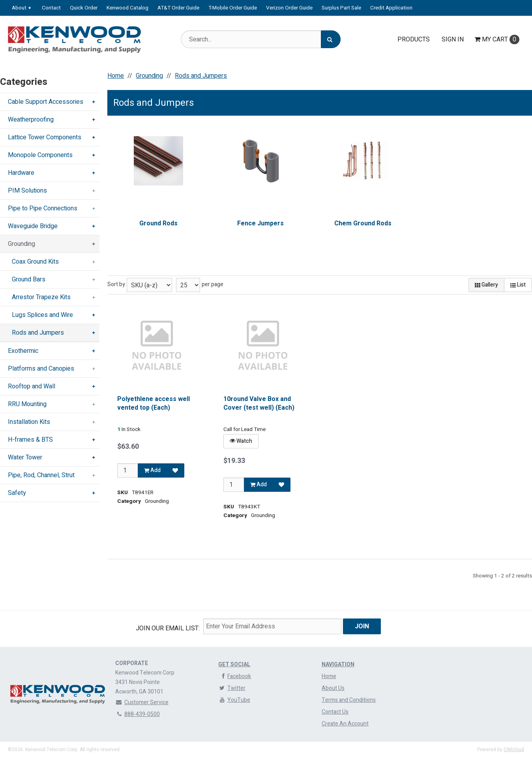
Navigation (338, 664)
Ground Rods (158, 223)
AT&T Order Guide (178, 8)
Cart (497, 39)
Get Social (234, 664)
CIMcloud (514, 750)
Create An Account (345, 724)
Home (329, 676)
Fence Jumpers (261, 223)
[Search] (331, 39)
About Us (333, 688)
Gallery (486, 285)
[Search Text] (260, 39)
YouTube (234, 700)
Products (414, 39)
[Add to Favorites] (176, 470)
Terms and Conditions (349, 700)
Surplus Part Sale (341, 8)
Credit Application (391, 8)
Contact (51, 8)
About (19, 8)
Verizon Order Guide (289, 8)
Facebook (235, 676)
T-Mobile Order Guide (233, 8)
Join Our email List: (168, 628)
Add (153, 470)
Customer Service (142, 702)
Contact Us (335, 712)
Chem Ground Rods (363, 223)
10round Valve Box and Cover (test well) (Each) (259, 404)
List (518, 285)
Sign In (453, 39)
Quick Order (84, 8)
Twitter (232, 688)
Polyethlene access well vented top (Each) (154, 404)
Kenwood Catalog (127, 8)
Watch (241, 441)
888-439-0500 (138, 714)
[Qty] (128, 470)
